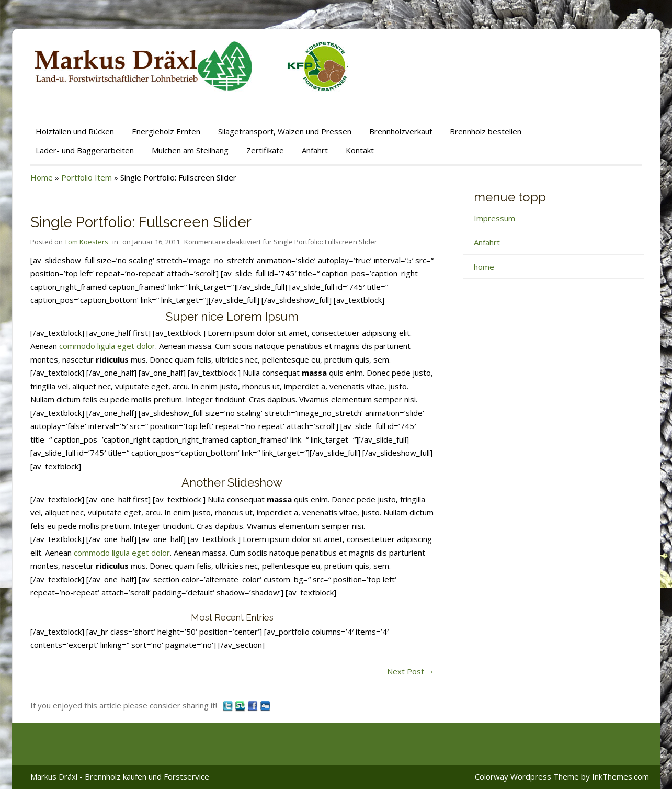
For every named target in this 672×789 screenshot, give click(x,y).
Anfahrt (315, 150)
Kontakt (360, 150)
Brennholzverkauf (401, 131)
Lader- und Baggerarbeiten (85, 150)
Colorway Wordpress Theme (527, 776)
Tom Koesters (86, 242)
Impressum (494, 218)
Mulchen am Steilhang (190, 150)
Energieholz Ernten (166, 131)
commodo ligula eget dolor (107, 346)
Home (42, 177)
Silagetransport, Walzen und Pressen (285, 131)
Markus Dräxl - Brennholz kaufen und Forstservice (120, 776)
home (484, 267)
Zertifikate (265, 150)
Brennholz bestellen (486, 131)
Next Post (411, 671)
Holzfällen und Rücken (75, 131)
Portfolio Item (87, 177)
